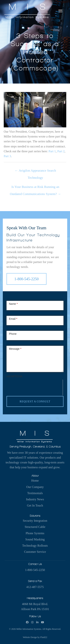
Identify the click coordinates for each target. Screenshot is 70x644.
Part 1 (52, 151)
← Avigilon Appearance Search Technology (35, 172)
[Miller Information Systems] (27, 11)
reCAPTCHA (14, 376)
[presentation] (35, 387)
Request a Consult (35, 401)
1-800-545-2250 (35, 570)
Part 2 (61, 151)
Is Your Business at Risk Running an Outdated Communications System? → (35, 188)
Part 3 (7, 156)
